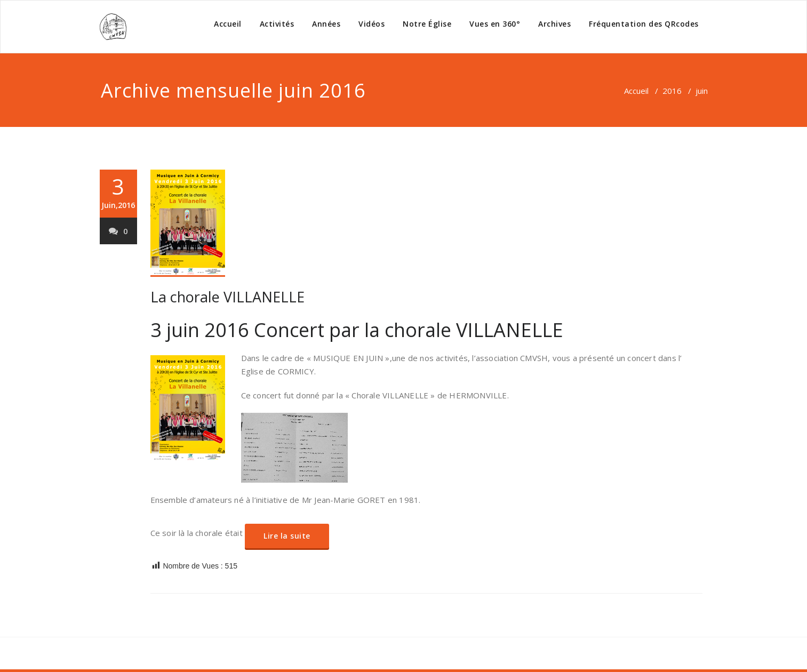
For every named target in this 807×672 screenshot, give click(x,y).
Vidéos (371, 24)
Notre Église (427, 24)
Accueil (228, 24)
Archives (554, 24)
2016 (672, 91)
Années (326, 24)
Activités (277, 24)
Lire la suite (287, 536)
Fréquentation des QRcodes (644, 24)
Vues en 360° (495, 24)
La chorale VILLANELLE (227, 297)
